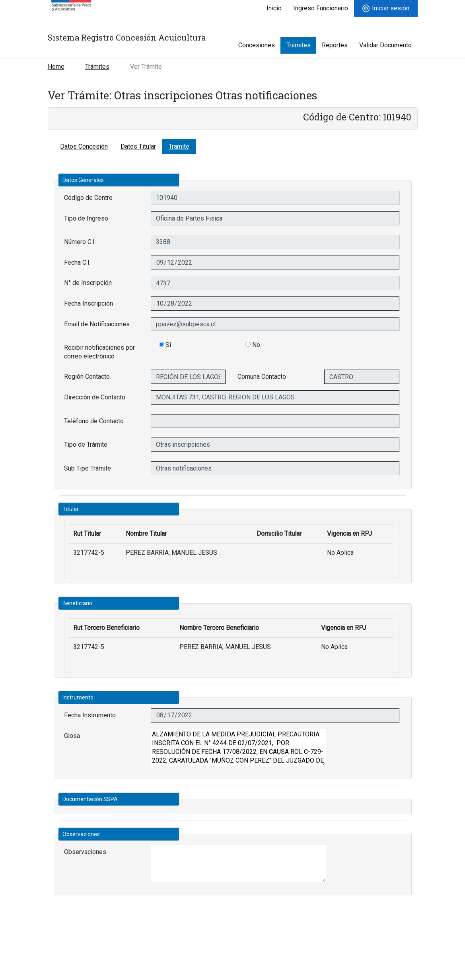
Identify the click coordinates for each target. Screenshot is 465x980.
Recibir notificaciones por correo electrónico (99, 352)
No (253, 345)
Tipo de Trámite (86, 444)
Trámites (299, 45)
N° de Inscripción (88, 283)
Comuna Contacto (262, 377)
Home (56, 67)
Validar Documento (385, 45)
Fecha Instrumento (90, 715)
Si (165, 345)
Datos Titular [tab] (138, 146)
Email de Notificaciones (97, 324)
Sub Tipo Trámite (88, 468)
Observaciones (85, 852)
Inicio (274, 8)
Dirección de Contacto (95, 397)
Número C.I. (80, 242)
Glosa (72, 736)
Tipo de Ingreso (86, 218)
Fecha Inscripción (89, 303)
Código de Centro (88, 198)
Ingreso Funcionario (321, 8)
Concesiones (257, 45)
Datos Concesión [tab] (84, 146)
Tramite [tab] (179, 146)
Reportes (335, 45)
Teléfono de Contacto (94, 421)
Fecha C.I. (77, 262)
